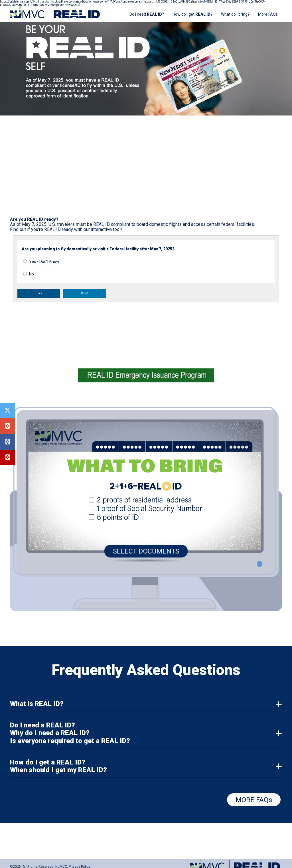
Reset (85, 293)
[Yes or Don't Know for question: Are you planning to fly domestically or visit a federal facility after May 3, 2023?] (25, 261)
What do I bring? (235, 14)
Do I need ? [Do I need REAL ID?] (147, 14)
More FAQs (268, 14)
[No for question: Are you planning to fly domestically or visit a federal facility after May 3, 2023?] (25, 274)
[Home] (56, 20)
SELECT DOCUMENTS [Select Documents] (146, 550)
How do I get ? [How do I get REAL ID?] (192, 14)
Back (39, 293)
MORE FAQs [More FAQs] (254, 800)
